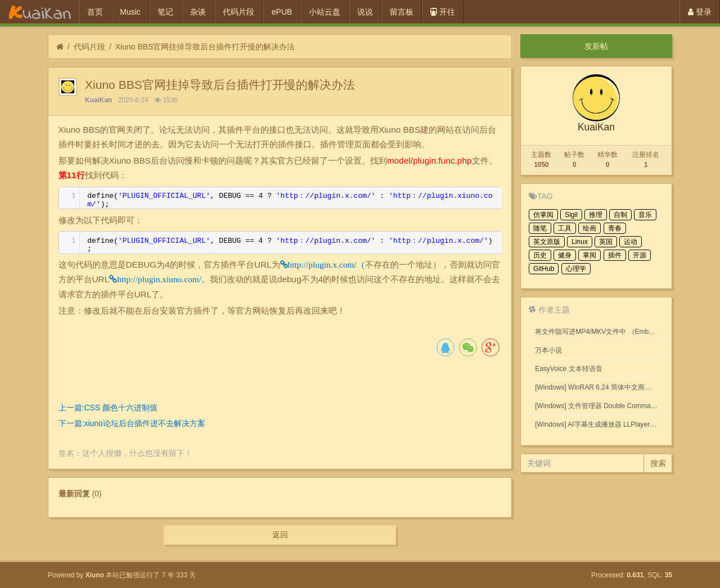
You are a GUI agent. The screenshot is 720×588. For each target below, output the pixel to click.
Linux (580, 242)
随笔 (540, 228)
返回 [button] (280, 535)
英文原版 (547, 242)
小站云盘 (325, 12)
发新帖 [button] (596, 46)
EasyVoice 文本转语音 (568, 369)
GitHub (544, 269)
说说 (365, 12)
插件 (615, 255)
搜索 (658, 463)
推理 (596, 215)
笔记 (165, 12)
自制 (620, 215)
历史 (540, 255)
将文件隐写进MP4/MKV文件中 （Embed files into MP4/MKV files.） (598, 332)
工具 (565, 228)
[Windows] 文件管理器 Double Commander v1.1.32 (598, 406)
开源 (640, 255)
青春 (615, 228)
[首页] (60, 47)
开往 (443, 12)
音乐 (645, 215)
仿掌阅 (543, 215)
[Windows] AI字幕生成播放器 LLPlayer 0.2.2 (598, 424)
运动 (631, 242)
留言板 (402, 12)
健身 (565, 255)
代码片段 (238, 12)
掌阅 (589, 255)
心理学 (576, 269)
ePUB (282, 12)
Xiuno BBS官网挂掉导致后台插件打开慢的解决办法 (205, 47)
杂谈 (198, 12)
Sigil (571, 215)
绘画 (589, 228)
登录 (700, 12)
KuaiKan (98, 100)
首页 (95, 12)
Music (130, 12)
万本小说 (548, 350)
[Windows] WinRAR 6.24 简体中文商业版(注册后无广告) (598, 387)
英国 (606, 242)
